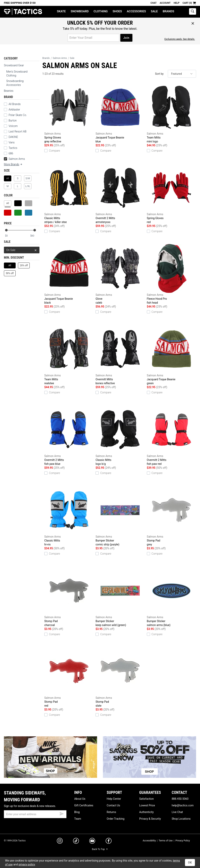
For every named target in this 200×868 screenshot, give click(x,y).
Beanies (9, 91)
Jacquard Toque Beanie (120, 113)
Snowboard (80, 11)
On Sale (22, 250)
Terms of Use (166, 841)
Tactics (23, 12)
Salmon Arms (14, 159)
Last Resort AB (17, 131)
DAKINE (13, 137)
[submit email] (62, 813)
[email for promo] (93, 38)
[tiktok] (76, 841)
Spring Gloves (69, 113)
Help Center (114, 799)
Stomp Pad (171, 516)
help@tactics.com (183, 805)
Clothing (101, 11)
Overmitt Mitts (120, 355)
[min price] (10, 236)
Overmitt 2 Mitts (120, 194)
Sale (154, 11)
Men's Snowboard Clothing (17, 74)
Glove (120, 274)
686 (11, 153)
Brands (168, 11)
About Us (80, 799)
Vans (12, 142)
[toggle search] (193, 11)
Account (165, 3)
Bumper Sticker (120, 516)
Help (176, 3)
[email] (35, 814)
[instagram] (60, 841)
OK (190, 863)
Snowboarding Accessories (15, 83)
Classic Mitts (69, 194)
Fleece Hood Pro (171, 274)
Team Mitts (171, 113)
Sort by (159, 74)
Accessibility (149, 841)
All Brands (15, 104)
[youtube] (92, 842)
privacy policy (27, 864)
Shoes (117, 11)
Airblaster (14, 110)
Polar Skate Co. (18, 115)
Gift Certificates (84, 805)
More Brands (13, 164)
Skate (61, 11)
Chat (154, 3)
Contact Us (113, 805)
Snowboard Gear (14, 65)
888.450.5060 (180, 799)
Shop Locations (181, 819)
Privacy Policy (183, 841)
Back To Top (100, 849)
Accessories (136, 11)
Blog (77, 812)
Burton (13, 121)
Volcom (13, 126)
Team (78, 819)
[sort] (182, 74)
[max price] (35, 236)
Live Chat (177, 812)
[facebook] (109, 842)
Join (126, 38)
